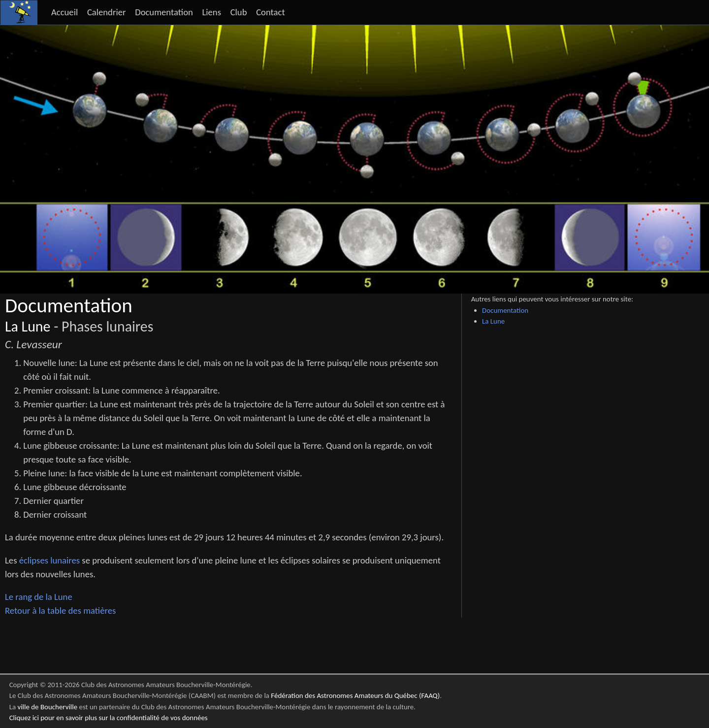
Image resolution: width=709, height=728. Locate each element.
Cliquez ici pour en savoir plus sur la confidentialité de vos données (109, 718)
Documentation (164, 12)
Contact (271, 12)
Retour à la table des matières (60, 611)
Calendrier (107, 12)
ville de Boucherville (47, 707)
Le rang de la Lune (39, 597)
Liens (211, 12)
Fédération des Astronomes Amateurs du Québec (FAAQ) (355, 695)
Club (239, 12)
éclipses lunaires (49, 560)
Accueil (64, 12)
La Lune (28, 327)
